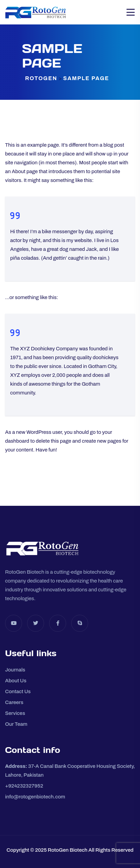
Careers (14, 702)
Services (15, 713)
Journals (15, 670)
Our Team (16, 724)
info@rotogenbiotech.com (35, 797)
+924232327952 (24, 786)
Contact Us (18, 691)
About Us (16, 681)
